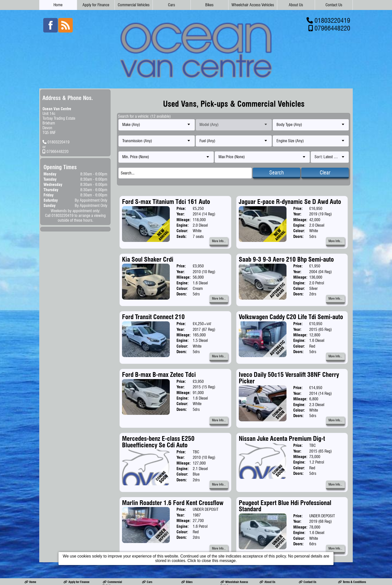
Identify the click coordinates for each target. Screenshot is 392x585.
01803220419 (332, 20)
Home (58, 5)
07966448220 (332, 28)
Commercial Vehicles (134, 5)
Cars (171, 5)
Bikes (209, 5)
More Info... (219, 241)
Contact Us (334, 5)
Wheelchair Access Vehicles (253, 5)
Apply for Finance (96, 5)
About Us (296, 5)
